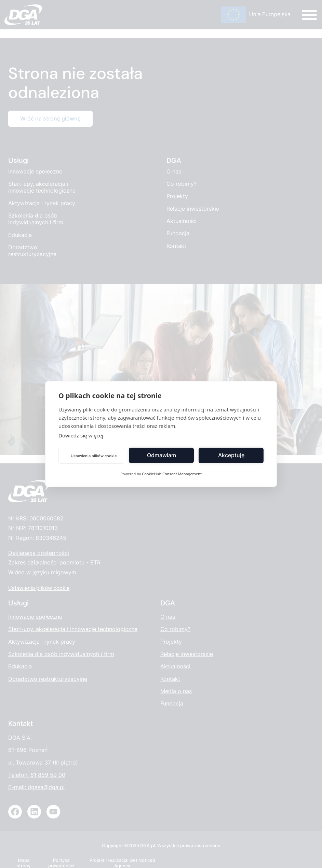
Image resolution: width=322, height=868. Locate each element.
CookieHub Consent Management (172, 474)
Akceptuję (231, 456)
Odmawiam (162, 456)
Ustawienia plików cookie (94, 456)
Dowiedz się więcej (81, 435)
